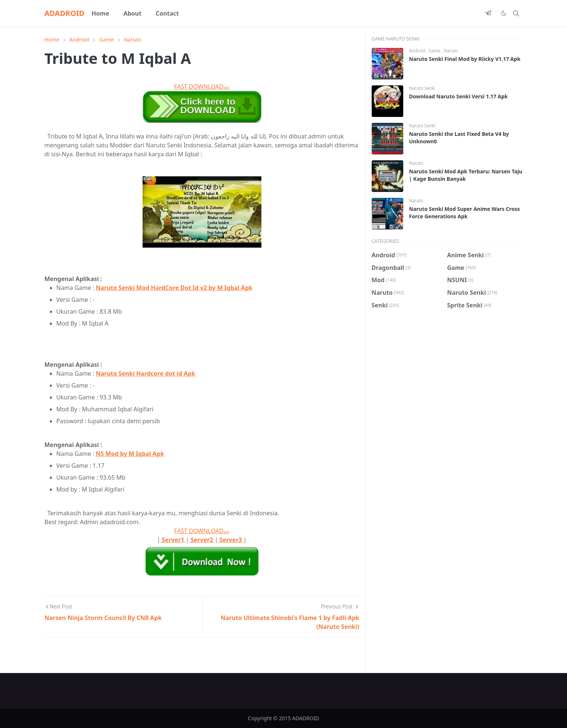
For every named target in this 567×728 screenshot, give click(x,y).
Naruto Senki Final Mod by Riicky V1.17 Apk (465, 59)
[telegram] (488, 13)
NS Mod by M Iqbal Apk (130, 454)
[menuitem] (100, 13)
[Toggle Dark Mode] (504, 13)
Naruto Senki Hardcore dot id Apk (146, 373)
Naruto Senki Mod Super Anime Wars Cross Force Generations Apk (465, 213)
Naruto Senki (422, 88)
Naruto (451, 51)
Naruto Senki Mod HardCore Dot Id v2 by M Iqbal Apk (174, 288)
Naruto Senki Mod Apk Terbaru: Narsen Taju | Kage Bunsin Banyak (466, 175)
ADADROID (65, 13)
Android (418, 51)
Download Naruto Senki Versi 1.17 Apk (459, 96)
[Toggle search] (516, 13)
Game (435, 51)
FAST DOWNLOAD (202, 86)
